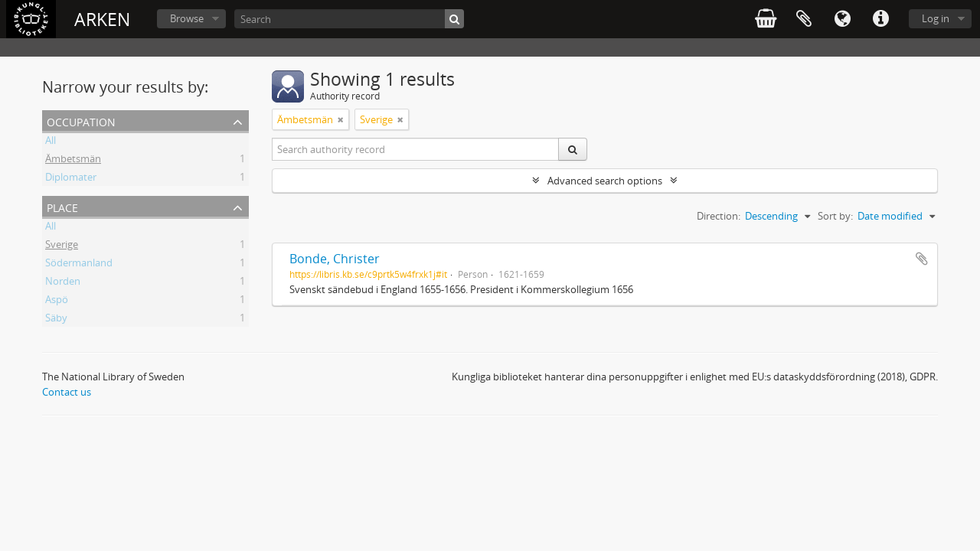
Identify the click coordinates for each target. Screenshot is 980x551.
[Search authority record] (416, 149)
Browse (187, 18)
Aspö (57, 302)
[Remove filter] (341, 119)
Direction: (719, 216)
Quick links (880, 19)
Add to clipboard (922, 259)
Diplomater (71, 179)
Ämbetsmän (73, 161)
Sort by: (835, 216)
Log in (936, 18)
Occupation (81, 121)
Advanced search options (605, 181)
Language (842, 19)
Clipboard (804, 19)
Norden (63, 283)
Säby (56, 320)
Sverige (62, 246)
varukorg (766, 19)
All (51, 142)
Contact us (67, 392)
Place (62, 206)
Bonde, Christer (335, 259)
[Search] (349, 19)
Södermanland (79, 265)
